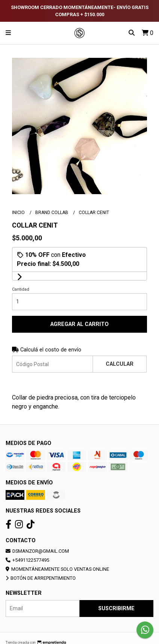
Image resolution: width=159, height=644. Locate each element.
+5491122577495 (27, 560)
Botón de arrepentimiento (41, 578)
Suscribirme (116, 609)
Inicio (19, 213)
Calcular (120, 364)
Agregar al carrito (79, 324)
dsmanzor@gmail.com (37, 551)
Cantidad (21, 289)
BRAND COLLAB (52, 213)
